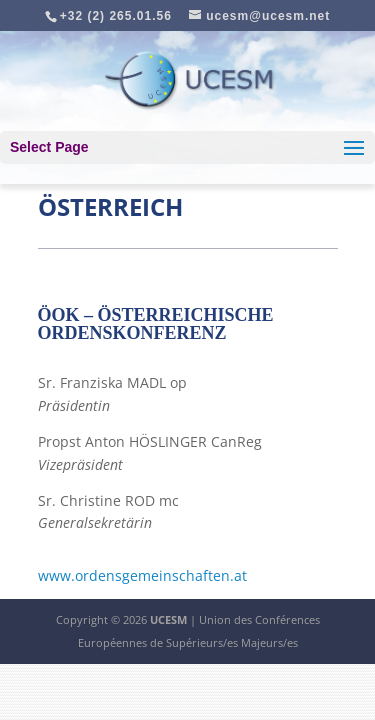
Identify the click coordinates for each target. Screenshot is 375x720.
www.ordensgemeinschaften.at (142, 575)
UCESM (168, 619)
